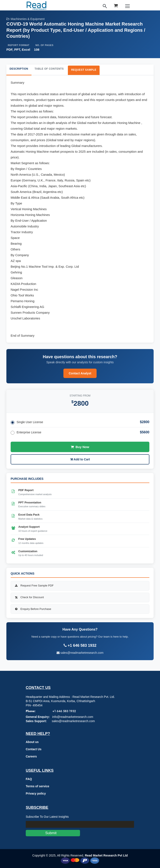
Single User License (27, 422)
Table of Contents (49, 69)
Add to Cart (80, 459)
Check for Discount (29, 597)
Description (19, 69)
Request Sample (84, 70)
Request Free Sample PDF (34, 586)
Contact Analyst (80, 373)
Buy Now (80, 447)
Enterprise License (26, 433)
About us (32, 742)
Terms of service (37, 786)
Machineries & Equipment (26, 19)
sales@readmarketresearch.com (80, 653)
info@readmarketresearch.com (73, 717)
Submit (53, 833)
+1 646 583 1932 (64, 711)
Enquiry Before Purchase (33, 609)
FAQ (29, 779)
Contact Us (34, 749)
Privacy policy (36, 793)
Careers (31, 756)
